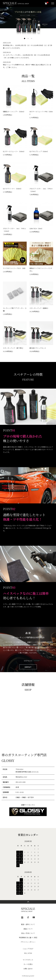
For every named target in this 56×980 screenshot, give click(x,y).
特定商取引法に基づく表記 (28, 937)
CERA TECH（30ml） (36, 228)
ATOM (30, 953)
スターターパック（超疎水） (39, 308)
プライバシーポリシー (28, 942)
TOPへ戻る (28, 902)
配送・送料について (28, 924)
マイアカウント (28, 960)
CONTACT (28, 667)
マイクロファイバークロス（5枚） (15, 268)
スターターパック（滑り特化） (14, 348)
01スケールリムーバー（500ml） (14, 151)
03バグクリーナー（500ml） (13, 189)
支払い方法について (28, 933)
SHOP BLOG (28, 661)
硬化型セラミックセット (38, 348)
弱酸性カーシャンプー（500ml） (14, 112)
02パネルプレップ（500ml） (39, 151)
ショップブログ (28, 949)
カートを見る (28, 964)
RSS (25, 953)
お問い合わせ (28, 969)
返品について (28, 929)
